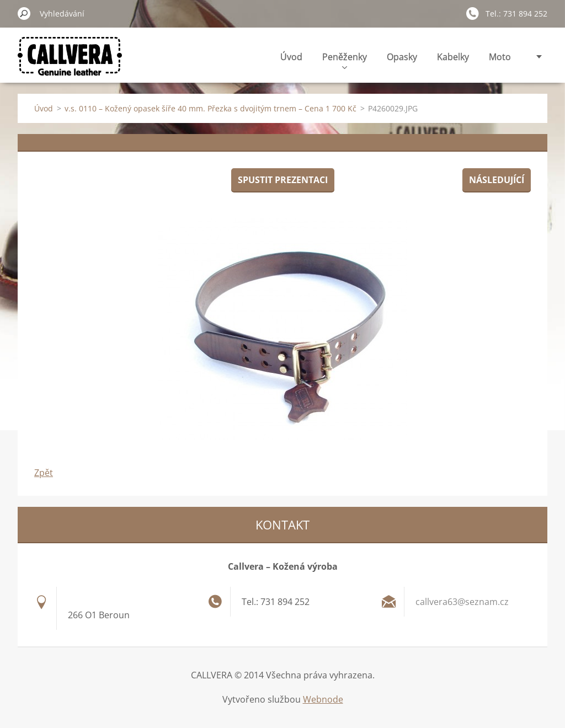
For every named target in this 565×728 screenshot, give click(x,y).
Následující (497, 180)
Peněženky (345, 60)
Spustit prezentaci (283, 180)
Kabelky (453, 57)
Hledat (24, 13)
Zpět (44, 473)
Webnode (323, 699)
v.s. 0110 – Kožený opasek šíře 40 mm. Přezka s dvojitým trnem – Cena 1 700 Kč (210, 108)
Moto (500, 57)
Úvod (291, 57)
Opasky (402, 57)
